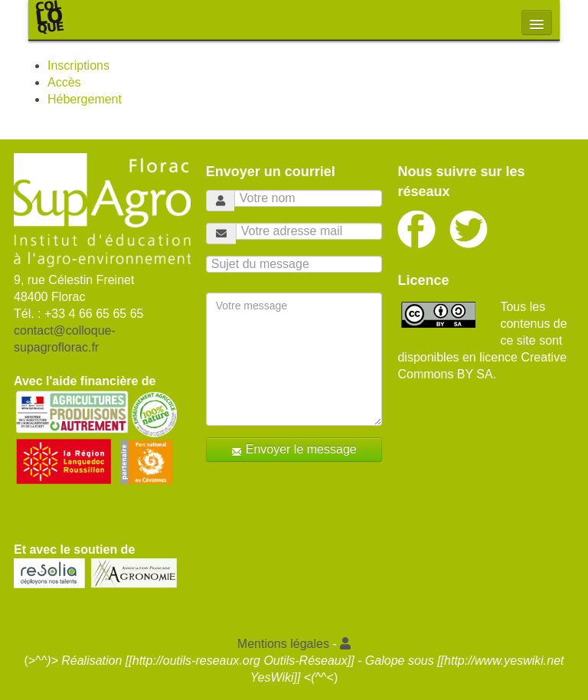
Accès (64, 82)
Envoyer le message (294, 450)
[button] (345, 644)
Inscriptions (78, 65)
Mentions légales (283, 644)
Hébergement (85, 99)
